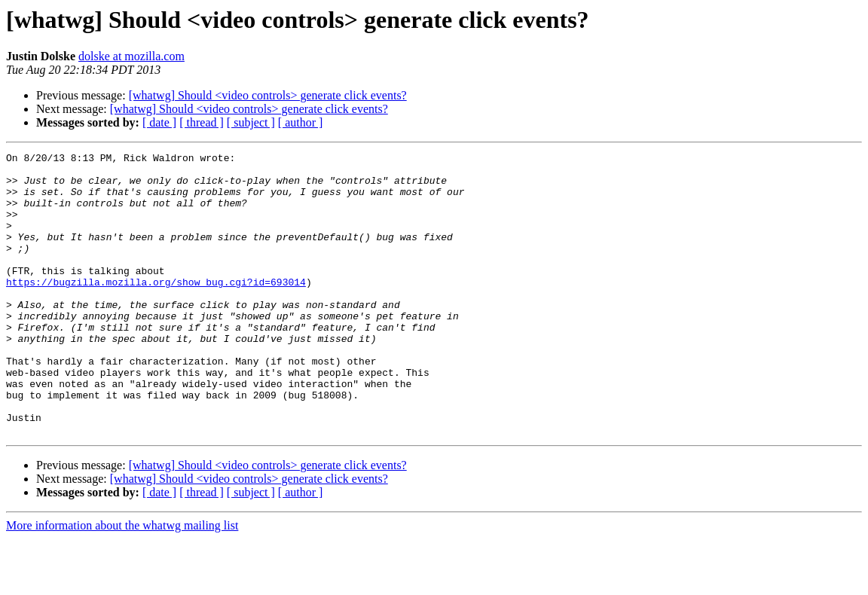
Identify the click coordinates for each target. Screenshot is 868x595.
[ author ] (301, 122)
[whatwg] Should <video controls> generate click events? (268, 95)
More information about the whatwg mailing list (122, 582)
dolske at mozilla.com (131, 56)
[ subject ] (251, 122)
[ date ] (159, 122)
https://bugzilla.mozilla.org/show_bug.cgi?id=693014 (156, 309)
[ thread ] (202, 122)
